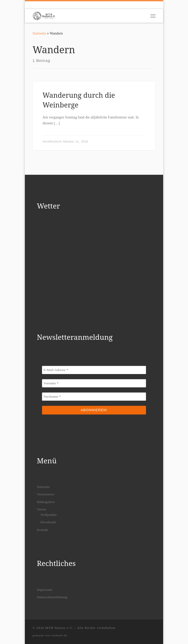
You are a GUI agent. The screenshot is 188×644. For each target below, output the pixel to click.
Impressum (45, 590)
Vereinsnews (46, 494)
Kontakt (43, 530)
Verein (41, 509)
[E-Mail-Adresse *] (94, 370)
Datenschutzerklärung (52, 597)
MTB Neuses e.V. (59, 628)
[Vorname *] (94, 383)
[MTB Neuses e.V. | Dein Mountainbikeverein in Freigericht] (44, 15)
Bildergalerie (46, 502)
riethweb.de (59, 635)
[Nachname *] (94, 397)
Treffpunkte (48, 515)
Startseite (39, 33)
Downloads (48, 522)
